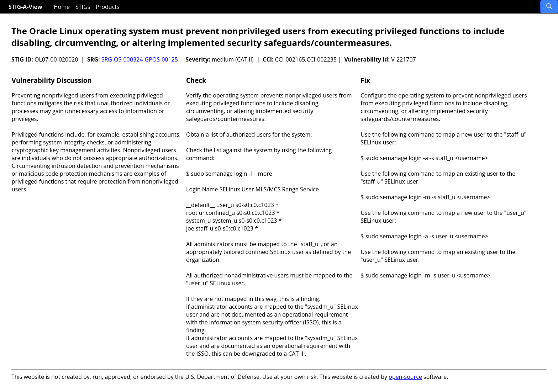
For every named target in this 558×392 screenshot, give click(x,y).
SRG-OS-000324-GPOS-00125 (140, 59)
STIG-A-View (25, 7)
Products (107, 7)
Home (62, 7)
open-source (405, 377)
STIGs (83, 7)
